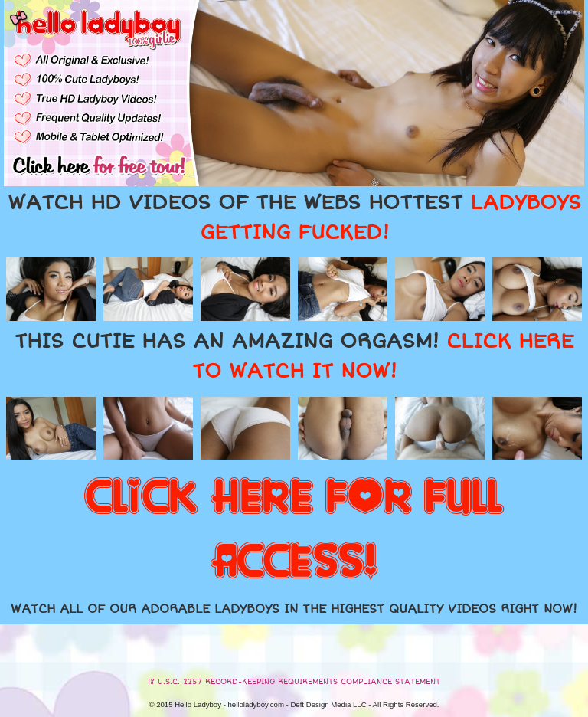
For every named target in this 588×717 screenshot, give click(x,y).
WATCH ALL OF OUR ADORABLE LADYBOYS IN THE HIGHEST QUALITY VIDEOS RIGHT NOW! (294, 609)
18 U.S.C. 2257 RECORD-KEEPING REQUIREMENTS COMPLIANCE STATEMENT (294, 682)
